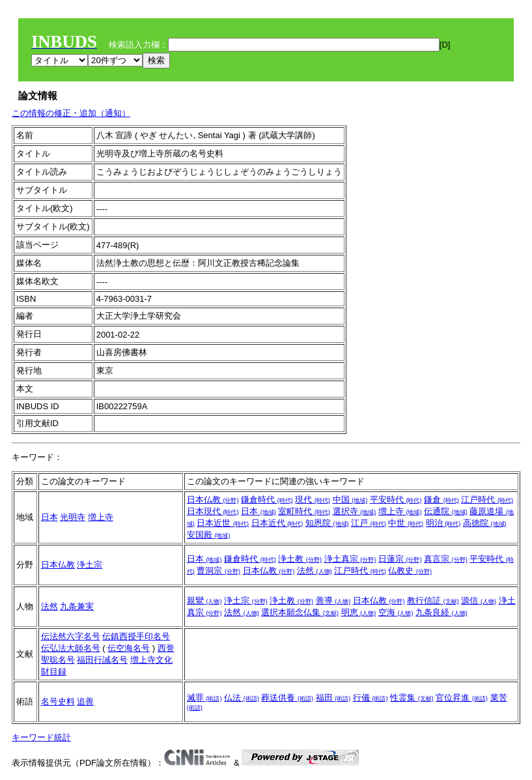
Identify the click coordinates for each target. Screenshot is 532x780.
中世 (406, 523)
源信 (479, 600)
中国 (350, 499)
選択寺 (355, 511)
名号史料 (58, 701)
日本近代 (277, 523)
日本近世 (223, 523)
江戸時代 (487, 499)
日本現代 (213, 511)
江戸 (369, 523)
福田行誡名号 (102, 660)
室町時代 (304, 511)
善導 (333, 600)
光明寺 (73, 517)
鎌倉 (441, 499)
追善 (85, 701)
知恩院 (327, 523)
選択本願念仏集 (300, 612)
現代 (313, 499)
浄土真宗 (350, 559)
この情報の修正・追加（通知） (71, 113)
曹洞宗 (218, 571)
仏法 (242, 698)
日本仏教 (213, 499)
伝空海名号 (129, 648)
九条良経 (441, 612)
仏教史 (410, 571)
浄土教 (300, 559)
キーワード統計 (41, 737)
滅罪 (204, 698)
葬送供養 (287, 698)
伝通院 (446, 511)
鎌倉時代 (267, 499)
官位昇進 (462, 698)
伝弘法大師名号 (71, 648)
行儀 (371, 698)
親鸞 (204, 600)
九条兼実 (77, 606)
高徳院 (485, 523)
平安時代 (396, 499)
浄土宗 (90, 565)
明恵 (359, 612)
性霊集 (412, 698)
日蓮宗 (400, 559)
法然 (315, 571)
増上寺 (101, 517)
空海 (396, 612)
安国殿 (209, 535)
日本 (49, 517)
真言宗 (446, 559)
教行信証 (433, 600)
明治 (443, 523)
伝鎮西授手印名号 (136, 636)
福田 (333, 698)
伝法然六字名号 (71, 636)
